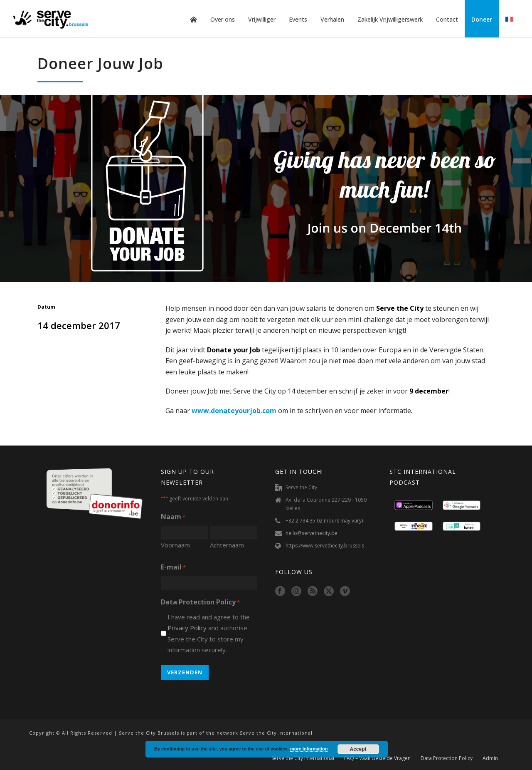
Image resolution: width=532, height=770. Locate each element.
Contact (447, 19)
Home (194, 20)
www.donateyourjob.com (234, 411)
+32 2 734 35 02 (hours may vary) (324, 521)
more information (309, 749)
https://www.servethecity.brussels (325, 546)
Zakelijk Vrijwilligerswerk (390, 19)
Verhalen (332, 19)
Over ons (223, 19)
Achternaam (227, 545)
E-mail (173, 568)
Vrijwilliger (262, 19)
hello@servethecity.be (312, 533)
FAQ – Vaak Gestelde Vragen (377, 758)
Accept (358, 749)
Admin (490, 758)
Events (298, 19)
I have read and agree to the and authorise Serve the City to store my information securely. (209, 634)
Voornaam (175, 545)
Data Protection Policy (447, 758)
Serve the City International (303, 758)
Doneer (482, 19)
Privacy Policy (187, 628)
